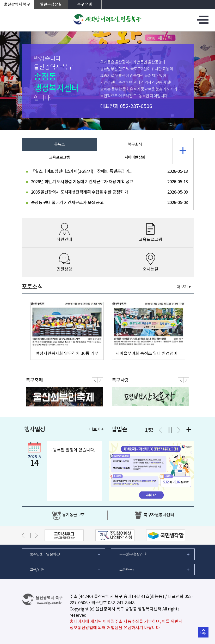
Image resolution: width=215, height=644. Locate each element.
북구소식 (135, 145)
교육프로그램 (59, 158)
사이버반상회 (135, 158)
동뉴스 (59, 145)
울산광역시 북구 (17, 5)
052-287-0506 (136, 107)
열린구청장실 (51, 5)
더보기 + (184, 287)
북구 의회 (85, 5)
